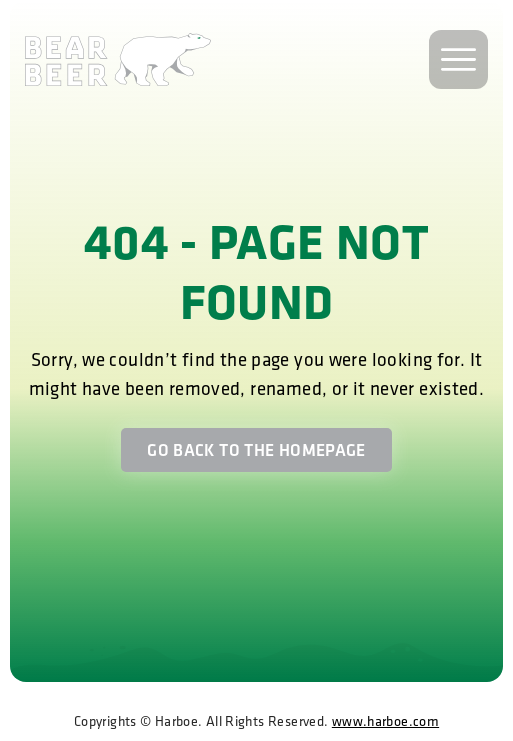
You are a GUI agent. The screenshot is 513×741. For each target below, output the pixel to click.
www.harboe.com (385, 721)
